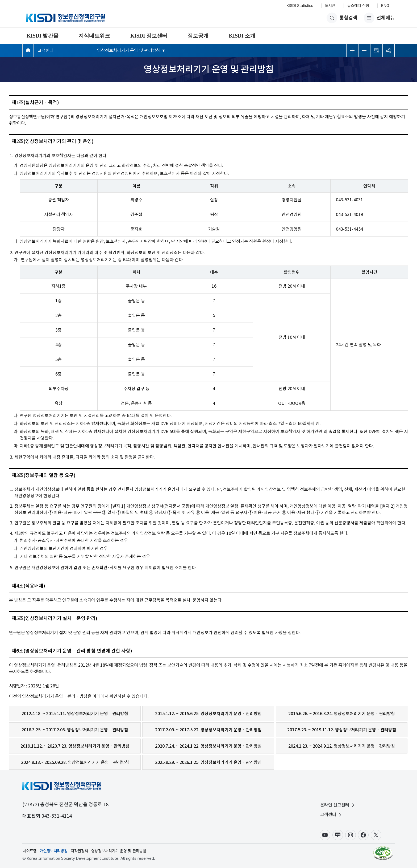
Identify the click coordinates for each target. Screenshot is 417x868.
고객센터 (45, 50)
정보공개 (198, 36)
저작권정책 (79, 851)
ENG (385, 6)
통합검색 (342, 18)
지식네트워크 (94, 36)
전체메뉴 (379, 18)
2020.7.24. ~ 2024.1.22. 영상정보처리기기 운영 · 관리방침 (208, 746)
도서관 (330, 6)
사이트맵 (30, 851)
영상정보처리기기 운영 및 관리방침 (129, 50)
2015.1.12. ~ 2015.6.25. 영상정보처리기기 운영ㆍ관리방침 (208, 714)
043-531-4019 (349, 214)
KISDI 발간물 (42, 36)
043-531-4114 (57, 816)
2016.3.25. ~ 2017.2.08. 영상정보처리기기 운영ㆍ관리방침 (75, 730)
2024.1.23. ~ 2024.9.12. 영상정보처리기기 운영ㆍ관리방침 (342, 746)
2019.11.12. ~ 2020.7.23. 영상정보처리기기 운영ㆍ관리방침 (75, 746)
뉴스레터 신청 (358, 6)
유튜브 (325, 835)
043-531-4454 (349, 229)
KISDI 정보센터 (149, 36)
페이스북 (363, 835)
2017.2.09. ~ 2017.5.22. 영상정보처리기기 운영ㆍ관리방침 (208, 730)
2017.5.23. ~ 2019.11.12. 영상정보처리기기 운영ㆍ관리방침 (342, 730)
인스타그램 (351, 835)
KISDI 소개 (242, 36)
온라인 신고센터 (338, 805)
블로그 (338, 835)
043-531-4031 (349, 200)
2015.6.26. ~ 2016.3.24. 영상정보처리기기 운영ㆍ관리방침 (342, 714)
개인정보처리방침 (54, 851)
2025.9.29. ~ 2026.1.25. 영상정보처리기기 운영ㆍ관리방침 (208, 762)
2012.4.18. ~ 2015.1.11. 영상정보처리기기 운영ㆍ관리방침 (75, 714)
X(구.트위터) (376, 835)
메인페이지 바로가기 (28, 50)
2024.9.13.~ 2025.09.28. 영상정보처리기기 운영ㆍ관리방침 (75, 762)
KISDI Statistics (300, 6)
